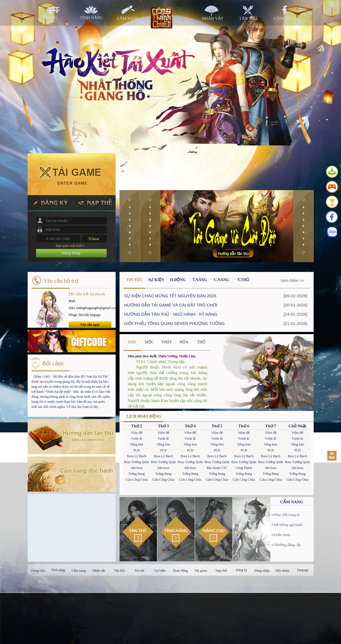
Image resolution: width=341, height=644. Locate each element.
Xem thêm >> (292, 281)
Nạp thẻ (221, 571)
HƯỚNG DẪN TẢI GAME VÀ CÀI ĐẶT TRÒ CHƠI (171, 305)
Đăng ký (242, 570)
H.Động (178, 280)
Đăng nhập (262, 571)
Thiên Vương (168, 356)
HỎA (184, 342)
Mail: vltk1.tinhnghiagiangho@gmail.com (90, 304)
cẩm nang (128, 18)
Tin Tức (134, 280)
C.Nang (222, 280)
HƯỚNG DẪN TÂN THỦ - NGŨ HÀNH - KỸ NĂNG (171, 314)
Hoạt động (181, 571)
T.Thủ (243, 280)
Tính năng (58, 570)
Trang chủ (38, 571)
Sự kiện (160, 571)
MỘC (149, 342)
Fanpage (303, 570)
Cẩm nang (79, 571)
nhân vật (213, 18)
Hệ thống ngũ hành (288, 525)
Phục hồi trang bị (287, 515)
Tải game (201, 571)
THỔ (201, 342)
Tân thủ (119, 571)
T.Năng (200, 280)
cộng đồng (287, 18)
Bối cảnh (53, 363)
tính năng (91, 18)
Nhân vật (99, 571)
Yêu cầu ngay (90, 325)
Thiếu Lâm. (188, 356)
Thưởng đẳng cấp (288, 545)
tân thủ (248, 18)
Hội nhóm (282, 571)
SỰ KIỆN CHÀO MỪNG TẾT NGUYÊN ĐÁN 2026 (170, 296)
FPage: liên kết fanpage (85, 315)
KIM (132, 342)
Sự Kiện (156, 280)
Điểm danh (282, 535)
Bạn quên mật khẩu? (70, 246)
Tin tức (140, 571)
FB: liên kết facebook (87, 294)
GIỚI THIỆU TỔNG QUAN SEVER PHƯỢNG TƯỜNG (175, 323)
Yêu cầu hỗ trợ (61, 281)
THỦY (167, 342)
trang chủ (50, 20)
